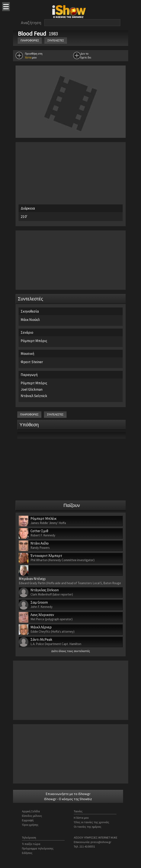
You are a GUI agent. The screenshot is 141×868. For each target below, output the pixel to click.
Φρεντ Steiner (32, 362)
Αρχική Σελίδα (31, 811)
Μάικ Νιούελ (30, 320)
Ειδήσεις (27, 853)
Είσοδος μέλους (32, 816)
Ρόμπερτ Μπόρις (34, 341)
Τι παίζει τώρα (31, 844)
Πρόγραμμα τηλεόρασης (38, 848)
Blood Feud (33, 33)
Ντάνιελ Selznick (34, 396)
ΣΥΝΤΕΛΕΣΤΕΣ (56, 40)
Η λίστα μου (81, 818)
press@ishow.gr (101, 842)
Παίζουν (72, 505)
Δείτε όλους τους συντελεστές (71, 651)
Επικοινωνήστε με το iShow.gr (68, 794)
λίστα (28, 58)
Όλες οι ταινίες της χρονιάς (92, 822)
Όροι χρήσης (30, 825)
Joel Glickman (32, 389)
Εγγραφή (28, 820)
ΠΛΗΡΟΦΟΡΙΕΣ (30, 40)
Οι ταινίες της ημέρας (88, 827)
